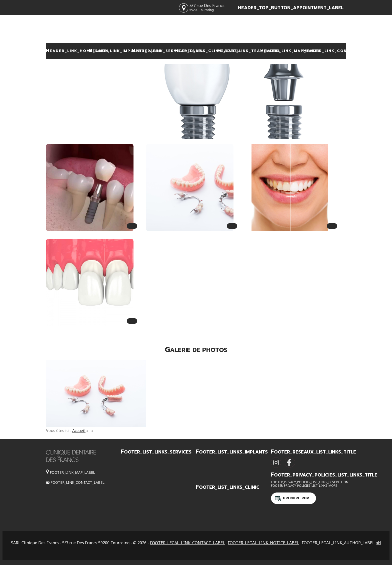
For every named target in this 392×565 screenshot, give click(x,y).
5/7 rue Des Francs (207, 7)
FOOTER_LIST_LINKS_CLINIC (228, 487)
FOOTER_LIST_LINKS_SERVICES (156, 452)
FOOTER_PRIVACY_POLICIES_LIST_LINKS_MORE (304, 486)
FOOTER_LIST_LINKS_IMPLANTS (232, 452)
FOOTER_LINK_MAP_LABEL (72, 472)
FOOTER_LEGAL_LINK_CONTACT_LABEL (187, 543)
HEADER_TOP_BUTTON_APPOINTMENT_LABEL (291, 8)
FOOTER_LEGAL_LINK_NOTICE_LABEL (263, 543)
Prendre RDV (296, 498)
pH (378, 543)
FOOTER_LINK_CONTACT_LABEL (77, 482)
